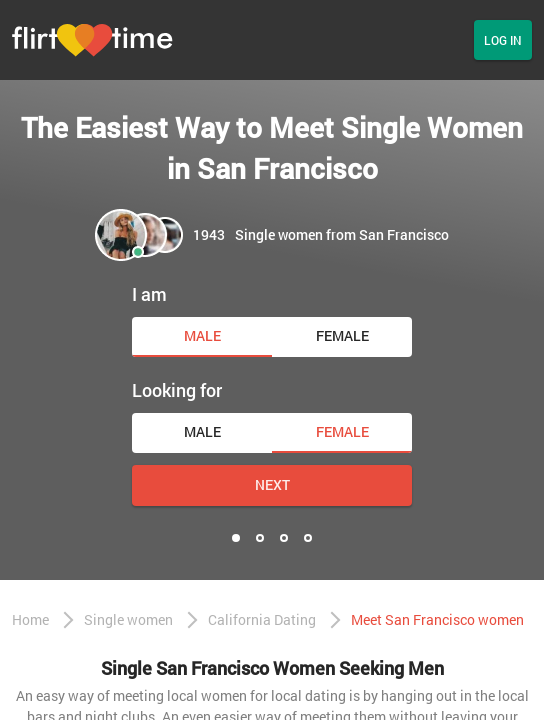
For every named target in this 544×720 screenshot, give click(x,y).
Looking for (177, 390)
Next (272, 484)
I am (149, 294)
